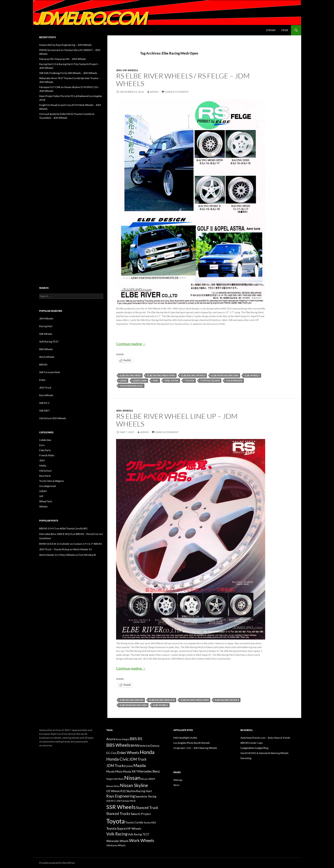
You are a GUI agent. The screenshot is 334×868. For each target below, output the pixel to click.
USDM (43, 491)
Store (285, 30)
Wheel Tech (46, 501)
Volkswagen (234, 381)
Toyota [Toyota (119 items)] (116, 821)
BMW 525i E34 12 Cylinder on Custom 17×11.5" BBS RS (71, 544)
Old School (45, 471)
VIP (125, 70)
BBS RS (43, 365)
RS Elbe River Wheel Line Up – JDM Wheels (177, 420)
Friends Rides (47, 455)
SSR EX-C (44, 403)
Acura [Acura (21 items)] (111, 739)
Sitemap (271, 30)
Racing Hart (46, 326)
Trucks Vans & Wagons (52, 481)
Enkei (42, 380)
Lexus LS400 (140, 381)
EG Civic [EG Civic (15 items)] (112, 753)
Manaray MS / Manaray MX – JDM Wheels (63, 59)
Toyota (189, 381)
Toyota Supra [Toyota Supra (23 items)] (116, 828)
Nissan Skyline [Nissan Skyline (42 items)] (134, 785)
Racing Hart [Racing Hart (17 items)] (144, 791)
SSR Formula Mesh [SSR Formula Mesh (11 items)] (126, 801)
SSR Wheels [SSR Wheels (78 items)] (121, 807)
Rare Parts (45, 476)
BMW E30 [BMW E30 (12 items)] (145, 746)
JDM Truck (45, 388)
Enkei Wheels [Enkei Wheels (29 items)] (128, 752)
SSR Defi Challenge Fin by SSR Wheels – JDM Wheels (68, 73)
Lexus (123, 381)
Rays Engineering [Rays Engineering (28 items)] (121, 796)
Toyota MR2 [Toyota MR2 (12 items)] (150, 823)
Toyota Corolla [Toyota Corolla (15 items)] (134, 822)
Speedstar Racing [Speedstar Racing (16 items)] (146, 796)
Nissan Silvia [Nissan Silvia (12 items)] (113, 786)
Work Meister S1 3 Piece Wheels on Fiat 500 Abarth (68, 555)
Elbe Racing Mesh (130, 375)
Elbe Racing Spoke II (193, 375)
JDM (119, 70)
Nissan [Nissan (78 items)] (132, 778)
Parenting (246, 758)
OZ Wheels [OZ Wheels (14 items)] (113, 791)
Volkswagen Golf (131, 386)
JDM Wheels (46, 318)
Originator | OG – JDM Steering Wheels (195, 748)
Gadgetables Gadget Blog (254, 748)
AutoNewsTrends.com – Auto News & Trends (265, 738)
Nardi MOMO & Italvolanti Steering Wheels (264, 753)
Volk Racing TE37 (49, 342)
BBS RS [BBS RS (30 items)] (136, 739)
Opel (155, 381)
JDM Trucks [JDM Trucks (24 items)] (116, 766)
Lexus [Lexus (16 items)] (129, 766)
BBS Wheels (46, 349)
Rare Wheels (46, 395)
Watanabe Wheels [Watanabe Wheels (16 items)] (117, 841)
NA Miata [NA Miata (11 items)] (119, 779)
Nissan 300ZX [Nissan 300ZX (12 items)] (148, 779)
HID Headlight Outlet (185, 738)
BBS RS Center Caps (252, 743)
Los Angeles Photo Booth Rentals (192, 743)
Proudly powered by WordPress (57, 863)
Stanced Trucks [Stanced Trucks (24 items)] (118, 814)
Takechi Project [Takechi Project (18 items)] (141, 814)
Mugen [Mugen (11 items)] (110, 779)
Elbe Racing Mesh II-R (162, 700)
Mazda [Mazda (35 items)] (140, 765)
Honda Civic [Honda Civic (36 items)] (117, 759)
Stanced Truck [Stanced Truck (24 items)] (147, 808)
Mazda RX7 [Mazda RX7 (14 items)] (130, 772)
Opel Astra (171, 381)
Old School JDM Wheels (53, 418)
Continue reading (131, 344)
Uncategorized (48, 486)
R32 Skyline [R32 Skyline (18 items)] (128, 791)
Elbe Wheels (252, 375)
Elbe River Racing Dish (225, 375)
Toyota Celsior (210, 381)
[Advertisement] (71, 194)
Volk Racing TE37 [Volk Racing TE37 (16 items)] (139, 834)
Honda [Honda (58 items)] (147, 752)
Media (43, 466)
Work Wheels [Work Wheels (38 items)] (142, 840)
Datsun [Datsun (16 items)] (155, 746)
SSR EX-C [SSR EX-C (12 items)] (111, 801)
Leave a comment (177, 92)
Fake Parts (45, 450)
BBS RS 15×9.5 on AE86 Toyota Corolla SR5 (63, 528)
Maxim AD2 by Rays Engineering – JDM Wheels (65, 45)
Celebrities (45, 440)
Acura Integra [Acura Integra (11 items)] (122, 739)
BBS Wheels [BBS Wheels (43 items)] (118, 745)
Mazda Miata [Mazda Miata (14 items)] (114, 772)
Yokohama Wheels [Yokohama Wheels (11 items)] (116, 845)
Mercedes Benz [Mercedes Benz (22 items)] (149, 771)
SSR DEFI (44, 411)
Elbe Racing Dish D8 (132, 700)
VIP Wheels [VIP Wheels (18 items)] (134, 828)
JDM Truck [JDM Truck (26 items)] (138, 759)
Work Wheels (47, 357)
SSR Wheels (46, 334)
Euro (42, 445)
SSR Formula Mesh (50, 372)
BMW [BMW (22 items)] (135, 745)
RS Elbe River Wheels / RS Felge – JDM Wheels (183, 80)
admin (154, 92)
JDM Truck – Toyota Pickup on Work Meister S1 (66, 549)
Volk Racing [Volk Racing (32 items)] (117, 834)
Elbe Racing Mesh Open (161, 375)
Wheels (133, 70)
